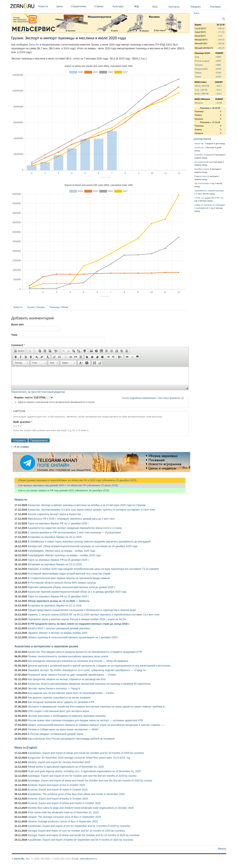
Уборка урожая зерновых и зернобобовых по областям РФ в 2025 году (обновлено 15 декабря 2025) (75, 480)
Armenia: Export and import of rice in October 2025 (56, 785)
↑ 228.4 (218, 86)
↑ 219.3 (218, 94)
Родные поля (201, 176)
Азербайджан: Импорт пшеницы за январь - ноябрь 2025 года (64, 555)
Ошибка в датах (202, 169)
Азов (197, 57)
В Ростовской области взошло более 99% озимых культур (62, 583)
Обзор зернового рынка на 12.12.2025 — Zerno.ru (59, 601)
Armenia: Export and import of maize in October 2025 (58, 790)
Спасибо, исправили (204, 155)
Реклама (215, 7)
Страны (103, 6)
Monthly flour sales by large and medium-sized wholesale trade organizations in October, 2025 (81, 808)
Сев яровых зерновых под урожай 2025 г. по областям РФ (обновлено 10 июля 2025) (66, 485)
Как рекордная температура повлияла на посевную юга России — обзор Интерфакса (78, 661)
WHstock (199, 103)
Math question (23, 422)
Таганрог (199, 65)
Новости (46, 6)
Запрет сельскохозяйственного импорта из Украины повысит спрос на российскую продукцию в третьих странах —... (97, 725)
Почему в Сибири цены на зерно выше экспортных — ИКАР (63, 729)
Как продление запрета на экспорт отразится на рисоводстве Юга (67, 679)
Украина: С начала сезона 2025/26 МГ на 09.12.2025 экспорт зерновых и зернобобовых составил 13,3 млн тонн (94, 615)
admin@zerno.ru (88, 859)
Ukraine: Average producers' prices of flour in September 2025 (63, 821)
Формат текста (24, 397)
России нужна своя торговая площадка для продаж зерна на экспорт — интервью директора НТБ (85, 720)
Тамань (198, 73)
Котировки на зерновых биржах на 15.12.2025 (55, 564)
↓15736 (219, 103)
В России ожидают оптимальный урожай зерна (56, 734)
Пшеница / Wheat (59, 307)
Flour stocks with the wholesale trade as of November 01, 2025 (63, 812)
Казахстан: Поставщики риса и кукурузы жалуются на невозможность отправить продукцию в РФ (85, 652)
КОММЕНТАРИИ (202, 139)
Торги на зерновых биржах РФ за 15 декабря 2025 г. (59, 596)
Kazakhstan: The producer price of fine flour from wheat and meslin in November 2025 (76, 794)
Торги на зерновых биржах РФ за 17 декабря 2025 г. (59, 523)
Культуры (122, 6)
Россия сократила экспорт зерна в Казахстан (54, 514)
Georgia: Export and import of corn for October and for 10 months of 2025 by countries (76, 831)
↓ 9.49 (219, 36)
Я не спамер (22, 447)
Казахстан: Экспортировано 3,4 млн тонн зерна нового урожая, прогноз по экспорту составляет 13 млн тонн (91, 510)
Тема (14, 335)
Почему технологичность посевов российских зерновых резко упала (68, 656)
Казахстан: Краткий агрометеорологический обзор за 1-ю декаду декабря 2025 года (77, 592)
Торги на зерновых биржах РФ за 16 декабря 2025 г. (59, 560)
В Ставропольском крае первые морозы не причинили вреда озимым (69, 578)
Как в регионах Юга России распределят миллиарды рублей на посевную (71, 739)
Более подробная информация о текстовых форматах (151, 398)
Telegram (196, 7)
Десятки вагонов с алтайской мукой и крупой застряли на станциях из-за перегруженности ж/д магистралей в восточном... (100, 666)
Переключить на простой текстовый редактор (38, 392)
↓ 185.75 (221, 48)
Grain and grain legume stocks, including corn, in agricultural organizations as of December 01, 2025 (84, 771)
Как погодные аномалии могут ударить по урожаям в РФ (61, 702)
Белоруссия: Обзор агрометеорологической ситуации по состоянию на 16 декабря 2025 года (83, 546)
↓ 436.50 (221, 28)
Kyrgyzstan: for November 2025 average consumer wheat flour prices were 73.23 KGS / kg (79, 758)
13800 (218, 65)
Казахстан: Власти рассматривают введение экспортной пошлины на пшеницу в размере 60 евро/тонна (89, 684)
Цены (63, 6)
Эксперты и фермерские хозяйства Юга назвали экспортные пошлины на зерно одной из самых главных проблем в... (97, 707)
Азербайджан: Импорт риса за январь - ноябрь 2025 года (62, 551)
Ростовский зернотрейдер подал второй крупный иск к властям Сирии (69, 574)
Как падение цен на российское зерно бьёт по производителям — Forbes (71, 693)
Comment (18, 345)
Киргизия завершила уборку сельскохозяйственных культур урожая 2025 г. (72, 587)
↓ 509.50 (221, 40)
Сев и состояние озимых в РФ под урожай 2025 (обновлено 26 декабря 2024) (62, 490)
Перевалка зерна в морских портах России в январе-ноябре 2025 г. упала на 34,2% (77, 619)
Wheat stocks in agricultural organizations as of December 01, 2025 (66, 767)
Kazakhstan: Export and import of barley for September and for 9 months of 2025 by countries (81, 840)
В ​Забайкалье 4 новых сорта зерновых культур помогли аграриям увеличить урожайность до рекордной (89, 542)
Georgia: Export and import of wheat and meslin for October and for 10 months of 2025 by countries (84, 835)
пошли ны (199, 143)
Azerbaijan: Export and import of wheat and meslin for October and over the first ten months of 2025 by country (90, 780)
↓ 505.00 (221, 43)
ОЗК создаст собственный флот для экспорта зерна (59, 711)
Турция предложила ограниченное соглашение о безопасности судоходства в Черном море (82, 610)
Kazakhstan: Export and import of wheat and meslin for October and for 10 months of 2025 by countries (86, 753)
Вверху (222, 849)
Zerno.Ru (34, 45)
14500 (218, 61)
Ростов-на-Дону (202, 61)
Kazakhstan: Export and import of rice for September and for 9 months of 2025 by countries (79, 826)
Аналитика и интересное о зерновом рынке (46, 646)
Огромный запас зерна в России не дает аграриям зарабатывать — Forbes (72, 675)
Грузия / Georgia (36, 307)
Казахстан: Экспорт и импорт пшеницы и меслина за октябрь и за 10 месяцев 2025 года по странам (87, 505)
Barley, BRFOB (202, 94)
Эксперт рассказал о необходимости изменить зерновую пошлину (67, 716)
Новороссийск (201, 69)
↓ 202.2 (218, 90)
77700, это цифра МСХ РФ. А (208, 198)
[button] (19, 351)
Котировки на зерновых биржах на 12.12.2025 (55, 605)
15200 (218, 73)
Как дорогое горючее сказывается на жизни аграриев (59, 698)
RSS (155, 7)
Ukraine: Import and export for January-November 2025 (59, 762)
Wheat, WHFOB (202, 86)
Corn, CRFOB (201, 90)
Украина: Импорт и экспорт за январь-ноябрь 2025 (58, 633)
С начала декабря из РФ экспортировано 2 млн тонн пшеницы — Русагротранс (75, 532)
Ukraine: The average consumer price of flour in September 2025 (64, 817)
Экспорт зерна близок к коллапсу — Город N (54, 688)
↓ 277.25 (221, 32)
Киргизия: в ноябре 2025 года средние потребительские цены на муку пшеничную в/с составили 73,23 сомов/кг (93, 569)
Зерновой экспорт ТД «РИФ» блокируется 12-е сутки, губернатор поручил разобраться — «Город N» (87, 670)
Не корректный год (203, 162)
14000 (218, 57)
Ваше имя (17, 324)
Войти (197, 13)
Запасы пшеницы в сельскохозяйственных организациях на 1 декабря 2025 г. (73, 637)
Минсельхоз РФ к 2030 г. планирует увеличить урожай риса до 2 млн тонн (71, 519)
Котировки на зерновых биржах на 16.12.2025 (55, 537)
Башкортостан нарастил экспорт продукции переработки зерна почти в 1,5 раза (75, 528)
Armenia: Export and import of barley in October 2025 (58, 799)
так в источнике (202, 183)
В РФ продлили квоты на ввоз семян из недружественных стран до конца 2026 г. (79, 624)
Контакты (174, 7)
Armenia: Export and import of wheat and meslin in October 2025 (64, 803)
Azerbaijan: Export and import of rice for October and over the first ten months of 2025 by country (82, 776)
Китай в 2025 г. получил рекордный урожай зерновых (59, 628)
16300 (218, 69)
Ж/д (136, 6)
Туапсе (198, 77)
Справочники (82, 6)
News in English (26, 748)
